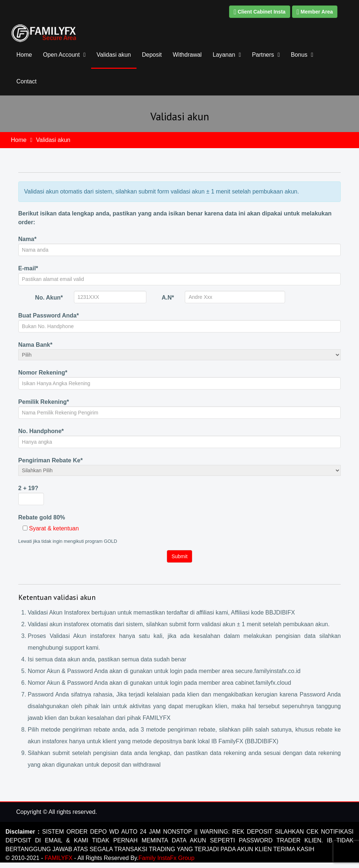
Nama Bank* (35, 345)
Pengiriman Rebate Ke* (51, 460)
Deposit (152, 55)
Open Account (61, 55)
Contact (27, 81)
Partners (263, 55)
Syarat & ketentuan (54, 528)
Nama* (27, 239)
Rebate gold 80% (42, 517)
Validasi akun (114, 55)
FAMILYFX (59, 858)
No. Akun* (49, 298)
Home (24, 55)
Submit (180, 556)
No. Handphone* (41, 431)
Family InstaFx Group (166, 858)
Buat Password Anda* (49, 315)
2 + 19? (28, 488)
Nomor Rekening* (43, 373)
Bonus (299, 55)
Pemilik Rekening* (44, 402)
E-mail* (28, 268)
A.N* (168, 298)
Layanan (224, 55)
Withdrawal (187, 55)
